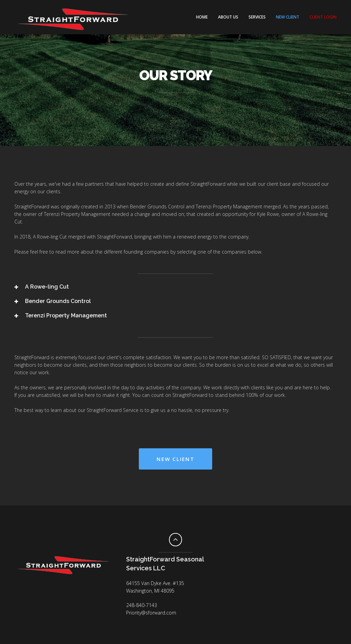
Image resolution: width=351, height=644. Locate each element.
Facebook (63, 588)
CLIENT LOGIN (323, 17)
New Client (175, 459)
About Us (228, 17)
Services (257, 17)
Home (202, 17)
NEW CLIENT (288, 17)
